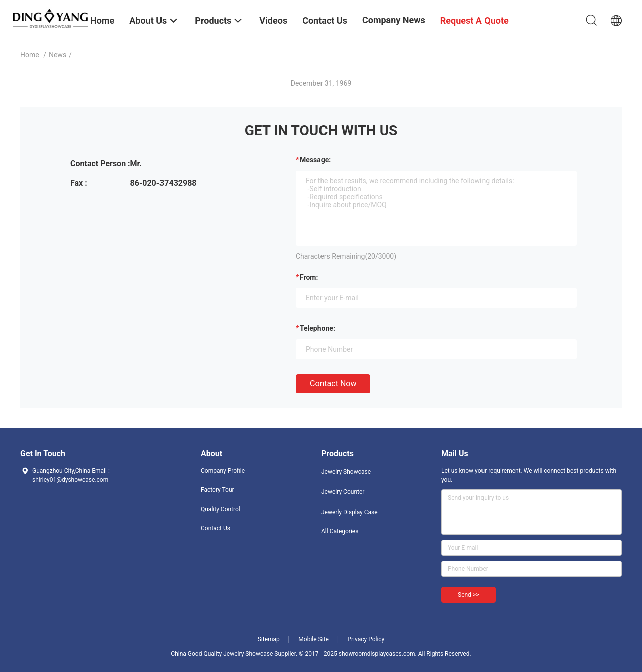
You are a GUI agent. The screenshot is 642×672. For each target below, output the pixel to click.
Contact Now (333, 383)
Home (30, 55)
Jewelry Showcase (346, 472)
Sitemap (269, 639)
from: (309, 277)
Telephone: (317, 328)
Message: (315, 160)
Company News (394, 20)
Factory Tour (217, 490)
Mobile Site (313, 639)
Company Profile (223, 471)
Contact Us (215, 528)
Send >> (468, 595)
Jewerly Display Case (349, 512)
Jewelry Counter (343, 492)
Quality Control (220, 509)
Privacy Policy (366, 639)
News (57, 55)
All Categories (340, 531)
